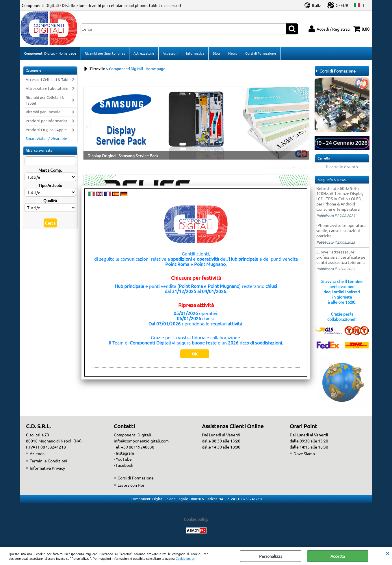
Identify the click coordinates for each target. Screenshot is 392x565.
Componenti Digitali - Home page (50, 53)
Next (305, 127)
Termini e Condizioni (49, 461)
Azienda (37, 453)
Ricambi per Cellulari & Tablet (45, 100)
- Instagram (124, 453)
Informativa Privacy (47, 468)
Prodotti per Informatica (47, 121)
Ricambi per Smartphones (105, 53)
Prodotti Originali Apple (46, 130)
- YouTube (123, 459)
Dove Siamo (304, 453)
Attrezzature (144, 53)
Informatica (195, 53)
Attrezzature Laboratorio (47, 88)
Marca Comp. (50, 170)
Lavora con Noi (131, 485)
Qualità (50, 201)
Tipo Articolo (50, 185)
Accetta (338, 556)
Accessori (170, 53)
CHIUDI (387, 553)
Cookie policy (185, 558)
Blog (216, 53)
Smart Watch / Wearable (46, 138)
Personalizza (271, 556)
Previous (87, 127)
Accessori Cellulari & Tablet (49, 79)
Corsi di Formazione (261, 53)
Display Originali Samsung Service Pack (123, 155)
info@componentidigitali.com (141, 441)
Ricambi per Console (43, 112)
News (233, 53)
